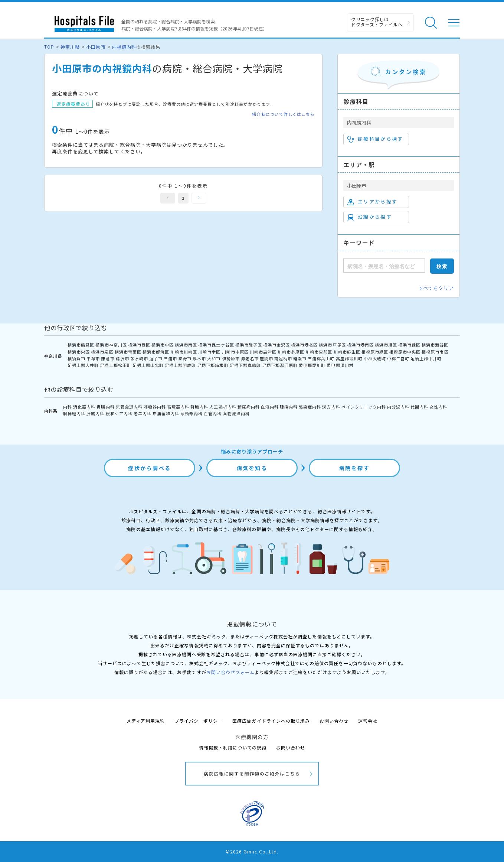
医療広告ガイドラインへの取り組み (271, 721)
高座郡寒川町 (349, 358)
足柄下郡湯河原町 (280, 365)
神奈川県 (70, 47)
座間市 (266, 358)
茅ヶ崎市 (139, 358)
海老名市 (250, 358)
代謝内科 (419, 407)
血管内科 (213, 413)
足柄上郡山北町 (148, 365)
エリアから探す (372, 202)
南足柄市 (283, 358)
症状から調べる (150, 468)
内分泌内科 (398, 407)
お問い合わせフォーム (230, 672)
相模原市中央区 (405, 352)
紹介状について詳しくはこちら (283, 114)
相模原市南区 (435, 352)
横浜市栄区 (79, 352)
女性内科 (438, 407)
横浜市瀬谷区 (435, 345)
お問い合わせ (334, 721)
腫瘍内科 (289, 407)
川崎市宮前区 (319, 352)
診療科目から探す (375, 139)
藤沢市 (122, 358)
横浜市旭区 (386, 345)
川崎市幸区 (209, 352)
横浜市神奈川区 (111, 345)
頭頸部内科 (192, 413)
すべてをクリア (436, 288)
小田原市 (96, 47)
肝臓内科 (95, 413)
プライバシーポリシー (199, 721)
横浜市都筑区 (156, 352)
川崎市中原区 (235, 352)
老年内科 (143, 413)
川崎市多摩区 (291, 352)
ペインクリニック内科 (364, 407)
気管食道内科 (129, 407)
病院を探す (355, 468)
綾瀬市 (300, 358)
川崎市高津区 (263, 352)
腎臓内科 (199, 407)
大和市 (214, 358)
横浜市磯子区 (249, 345)
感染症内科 (310, 407)
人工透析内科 (223, 407)
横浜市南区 (186, 345)
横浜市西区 (139, 345)
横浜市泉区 (102, 352)
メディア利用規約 (146, 721)
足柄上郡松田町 (115, 365)
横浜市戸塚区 (332, 345)
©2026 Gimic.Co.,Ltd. (252, 851)
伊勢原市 (231, 358)
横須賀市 (76, 358)
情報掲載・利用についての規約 (233, 747)
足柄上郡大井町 (83, 365)
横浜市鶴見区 (81, 345)
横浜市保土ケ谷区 (216, 345)
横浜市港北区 (304, 345)
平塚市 (93, 358)
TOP (49, 47)
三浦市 (170, 358)
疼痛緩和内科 (166, 413)
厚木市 (199, 358)
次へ (199, 198)
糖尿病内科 (249, 407)
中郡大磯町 (375, 358)
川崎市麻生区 (347, 352)
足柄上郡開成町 (180, 365)
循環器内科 (178, 407)
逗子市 (156, 358)
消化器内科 (84, 407)
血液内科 (270, 407)
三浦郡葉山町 (321, 358)
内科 (68, 407)
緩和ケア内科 (119, 413)
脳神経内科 (74, 413)
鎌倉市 (108, 358)
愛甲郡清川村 (340, 365)
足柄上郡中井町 (426, 358)
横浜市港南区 (360, 345)
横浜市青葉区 (128, 352)
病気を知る (252, 468)
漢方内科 (331, 407)
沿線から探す (370, 217)
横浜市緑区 (409, 345)
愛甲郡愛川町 (312, 365)
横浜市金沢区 (276, 345)
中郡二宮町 (398, 358)
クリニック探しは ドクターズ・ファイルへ (377, 22)
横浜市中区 (163, 345)
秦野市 (185, 358)
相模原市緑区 (375, 352)
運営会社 (368, 721)
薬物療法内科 (236, 413)
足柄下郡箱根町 (213, 365)
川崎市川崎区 (184, 352)
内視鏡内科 (124, 47)
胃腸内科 (105, 407)
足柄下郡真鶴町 (245, 365)
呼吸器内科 (155, 407)
